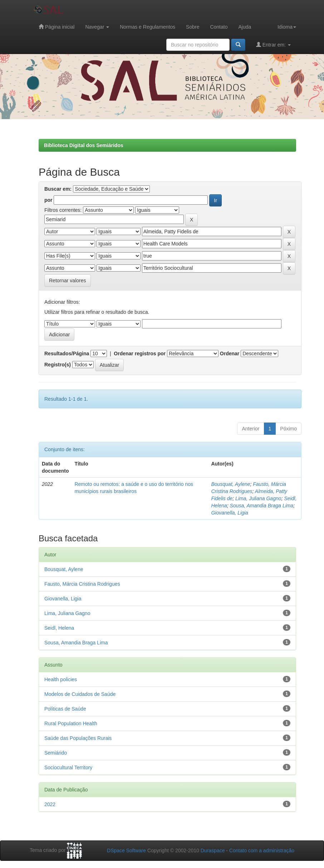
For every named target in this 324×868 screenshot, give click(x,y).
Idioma (287, 27)
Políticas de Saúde (65, 709)
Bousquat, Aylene (230, 484)
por (48, 200)
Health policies (61, 679)
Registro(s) (58, 365)
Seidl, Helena (59, 628)
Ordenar (230, 353)
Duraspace (213, 850)
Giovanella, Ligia (230, 513)
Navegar (97, 27)
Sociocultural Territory (68, 767)
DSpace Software (126, 850)
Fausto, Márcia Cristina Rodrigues (82, 584)
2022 (50, 804)
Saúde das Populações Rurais (78, 738)
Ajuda (245, 27)
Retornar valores (68, 281)
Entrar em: (273, 45)
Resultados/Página (67, 353)
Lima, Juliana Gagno (258, 498)
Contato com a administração (262, 850)
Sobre (193, 27)
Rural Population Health (71, 723)
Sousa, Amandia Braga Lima (262, 506)
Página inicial (57, 27)
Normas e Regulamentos (148, 27)
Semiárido (56, 753)
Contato (219, 27)
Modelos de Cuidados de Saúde (80, 694)
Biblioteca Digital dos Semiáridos (84, 145)
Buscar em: (58, 189)
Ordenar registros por (140, 353)
